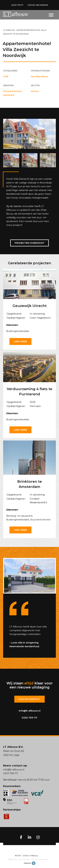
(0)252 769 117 (17, 5)
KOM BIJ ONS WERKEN (38, 5)
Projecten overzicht (29, 243)
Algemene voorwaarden (19, 859)
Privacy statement (40, 859)
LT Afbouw (9, 30)
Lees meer (20, 341)
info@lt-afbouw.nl (30, 711)
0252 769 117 (29, 718)
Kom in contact (29, 699)
